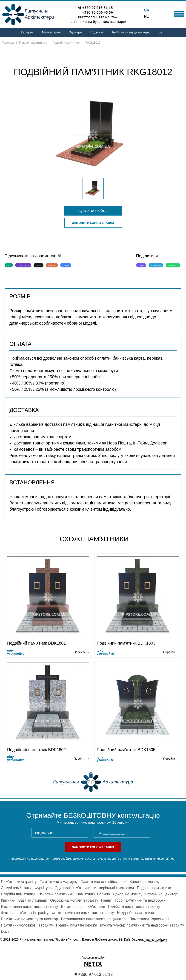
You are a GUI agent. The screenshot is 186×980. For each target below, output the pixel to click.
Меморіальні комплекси (114, 888)
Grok (39, 265)
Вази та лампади (33, 900)
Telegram (156, 265)
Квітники (8, 900)
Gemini (66, 265)
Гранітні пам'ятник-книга (76, 925)
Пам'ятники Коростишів (149, 919)
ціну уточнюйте (93, 211)
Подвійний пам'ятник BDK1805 (126, 750)
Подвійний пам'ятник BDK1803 (126, 643)
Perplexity (23, 265)
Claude (52, 265)
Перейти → (81, 652)
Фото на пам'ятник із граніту (25, 913)
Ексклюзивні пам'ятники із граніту (30, 907)
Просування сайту (93, 958)
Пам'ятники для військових (103, 882)
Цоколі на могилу (128, 894)
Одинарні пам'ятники (73, 888)
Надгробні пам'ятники (136, 913)
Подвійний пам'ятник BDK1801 (36, 643)
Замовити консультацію (93, 223)
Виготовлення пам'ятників (83, 907)
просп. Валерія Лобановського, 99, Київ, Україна (119, 940)
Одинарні (76, 32)
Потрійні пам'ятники (18, 894)
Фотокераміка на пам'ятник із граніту (83, 913)
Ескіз (5, 931)
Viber (141, 265)
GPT (9, 265)
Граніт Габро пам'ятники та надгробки (133, 900)
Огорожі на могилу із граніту (74, 900)
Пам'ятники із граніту (19, 882)
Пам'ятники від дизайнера (130, 32)
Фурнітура (43, 888)
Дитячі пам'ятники (16, 888)
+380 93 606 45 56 (98, 12)
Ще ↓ (161, 32)
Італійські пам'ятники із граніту (134, 907)
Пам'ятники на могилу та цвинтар (29, 919)
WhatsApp (173, 265)
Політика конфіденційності (158, 859)
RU (147, 16)
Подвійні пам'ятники (154, 888)
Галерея (27, 32)
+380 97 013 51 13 (98, 8)
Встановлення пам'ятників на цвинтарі (94, 919)
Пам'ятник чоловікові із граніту (27, 925)
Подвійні (97, 32)
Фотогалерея (51, 32)
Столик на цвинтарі (162, 894)
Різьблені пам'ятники (56, 894)
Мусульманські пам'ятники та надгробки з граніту (142, 925)
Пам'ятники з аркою (93, 894)
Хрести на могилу (145, 882)
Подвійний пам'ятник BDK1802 (36, 750)
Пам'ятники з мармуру (59, 882)
